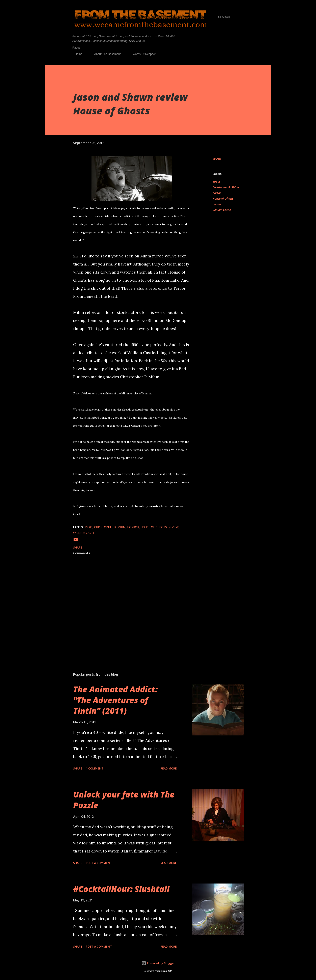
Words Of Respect (142, 54)
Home (76, 54)
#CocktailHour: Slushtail (121, 889)
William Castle (222, 210)
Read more (169, 768)
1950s (216, 182)
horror (217, 193)
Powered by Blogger (158, 963)
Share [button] (217, 159)
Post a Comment (99, 863)
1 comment (95, 768)
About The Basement (105, 54)
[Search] (224, 17)
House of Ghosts (223, 199)
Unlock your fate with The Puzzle (124, 800)
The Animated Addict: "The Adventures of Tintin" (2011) (115, 700)
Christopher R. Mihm (226, 187)
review (217, 204)
